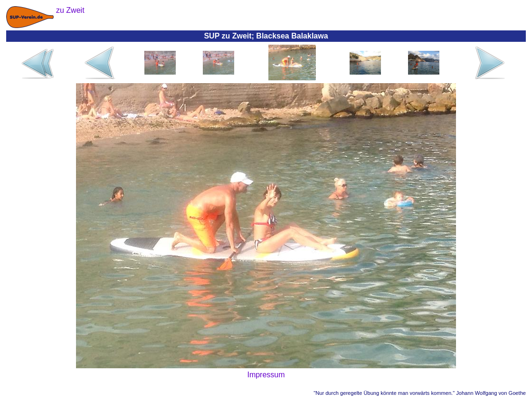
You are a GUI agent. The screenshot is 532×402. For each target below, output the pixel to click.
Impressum (266, 375)
